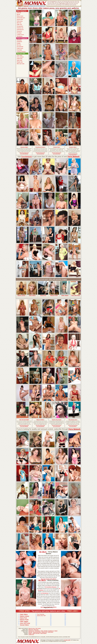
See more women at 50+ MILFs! (48, 579)
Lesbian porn (31, 634)
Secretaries (20, 36)
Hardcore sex (20, 28)
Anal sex (19, 13)
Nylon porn (31, 630)
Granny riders (73, 147)
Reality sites (20, 62)
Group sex (19, 31)
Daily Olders (32, 289)
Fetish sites (20, 59)
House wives (20, 19)
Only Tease (20, 55)
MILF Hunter (38, 628)
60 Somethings (45, 593)
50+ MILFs (43, 552)
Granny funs (57, 147)
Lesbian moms (20, 35)
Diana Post (43, 289)
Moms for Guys (32, 628)
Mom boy (19, 23)
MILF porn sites (21, 64)
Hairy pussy (20, 21)
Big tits (19, 14)
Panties (19, 43)
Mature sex (26, 6)
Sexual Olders (24, 625)
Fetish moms (20, 48)
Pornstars (19, 33)
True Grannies (41, 614)
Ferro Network (74, 156)
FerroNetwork (27, 156)
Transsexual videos (37, 632)
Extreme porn (31, 631)
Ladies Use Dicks (36, 633)
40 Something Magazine (51, 587)
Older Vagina (65, 289)
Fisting (42, 631)
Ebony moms (20, 16)
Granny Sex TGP (41, 616)
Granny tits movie (57, 420)
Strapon (30, 633)
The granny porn (73, 420)
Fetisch (56, 631)
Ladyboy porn (44, 632)
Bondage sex (51, 631)
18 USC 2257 (67, 640)
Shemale (30, 632)
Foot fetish (19, 50)
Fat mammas (20, 47)
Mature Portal (54, 289)
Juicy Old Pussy (76, 289)
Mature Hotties (40, 420)
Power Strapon (43, 633)
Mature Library (21, 289)
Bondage (46, 631)
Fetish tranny (50, 632)
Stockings (19, 40)
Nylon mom (36, 630)
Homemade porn (21, 18)
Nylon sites (20, 60)
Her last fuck (24, 420)
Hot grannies (20, 26)
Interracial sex (20, 30)
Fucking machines (21, 52)
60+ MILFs (42, 580)
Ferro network (20, 57)
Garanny (24, 147)
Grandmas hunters (40, 147)
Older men (19, 25)
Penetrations (37, 631)
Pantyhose (19, 42)
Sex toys (19, 45)
